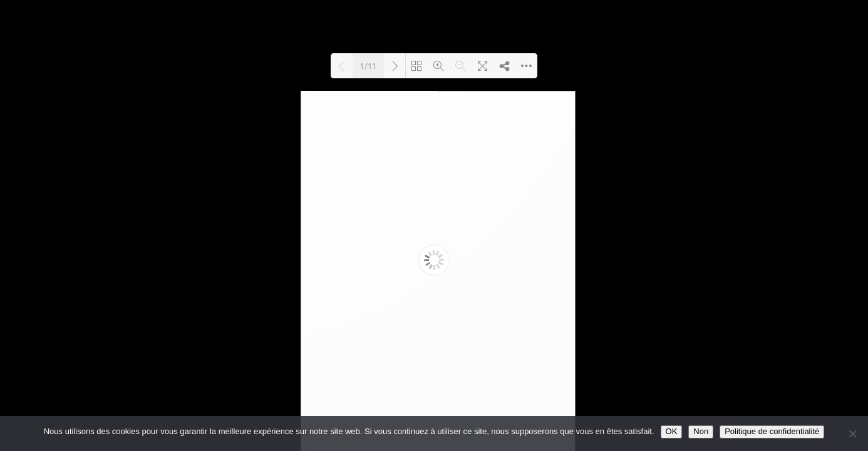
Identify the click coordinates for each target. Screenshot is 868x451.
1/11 (368, 66)
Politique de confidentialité (772, 431)
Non (701, 431)
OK (672, 431)
